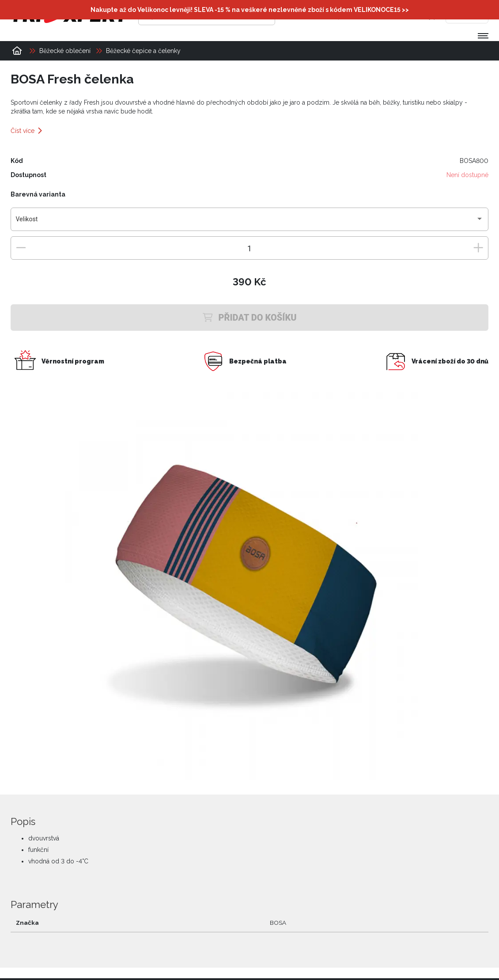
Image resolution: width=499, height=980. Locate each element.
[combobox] (250, 223)
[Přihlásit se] (353, 15)
